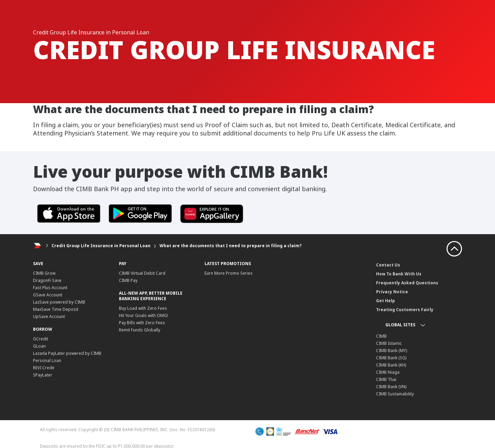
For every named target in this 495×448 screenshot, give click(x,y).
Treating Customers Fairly (405, 310)
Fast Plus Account (50, 288)
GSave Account (48, 295)
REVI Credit (44, 368)
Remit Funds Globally (140, 330)
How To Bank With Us (399, 274)
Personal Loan (47, 360)
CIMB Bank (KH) (391, 365)
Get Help (386, 301)
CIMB (381, 336)
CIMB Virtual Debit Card (142, 273)
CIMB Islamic (389, 343)
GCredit (41, 339)
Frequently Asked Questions (407, 283)
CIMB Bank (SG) (391, 358)
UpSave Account (49, 316)
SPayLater (43, 375)
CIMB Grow (44, 273)
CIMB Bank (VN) (391, 387)
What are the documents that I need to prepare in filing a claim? (230, 246)
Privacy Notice (392, 292)
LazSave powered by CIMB (59, 302)
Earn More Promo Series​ (229, 273)
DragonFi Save (47, 280)
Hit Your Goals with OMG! (144, 315)
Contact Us (388, 265)
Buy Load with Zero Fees (143, 308)
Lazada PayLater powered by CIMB (67, 353)
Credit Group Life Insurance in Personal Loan (101, 246)
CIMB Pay (128, 280)
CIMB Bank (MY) (392, 351)
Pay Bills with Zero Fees (142, 323)
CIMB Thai (386, 379)
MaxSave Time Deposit (56, 309)
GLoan (39, 346)
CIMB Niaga (388, 372)
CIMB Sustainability (395, 394)
